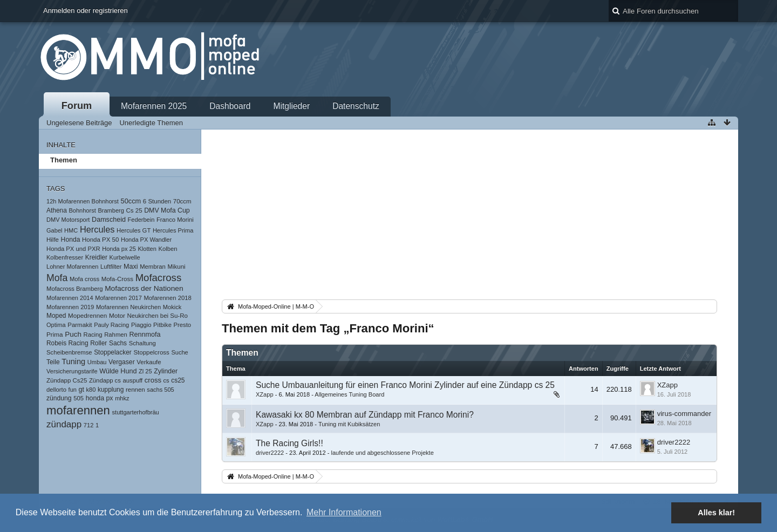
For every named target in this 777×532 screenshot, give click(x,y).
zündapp (64, 424)
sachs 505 (160, 390)
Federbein (141, 220)
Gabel (54, 230)
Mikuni (176, 267)
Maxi (131, 267)
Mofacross (159, 278)
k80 (91, 390)
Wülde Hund (118, 371)
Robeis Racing (67, 343)
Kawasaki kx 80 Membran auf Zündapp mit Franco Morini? (365, 415)
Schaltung (142, 343)
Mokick (172, 307)
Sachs (118, 343)
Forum (77, 106)
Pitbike (162, 325)
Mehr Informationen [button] (344, 512)
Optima (56, 325)
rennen (135, 390)
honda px (100, 398)
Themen (64, 160)
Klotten (147, 249)
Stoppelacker (113, 352)
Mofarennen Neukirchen (128, 307)
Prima (55, 334)
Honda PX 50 (100, 240)
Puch (73, 334)
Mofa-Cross (117, 279)
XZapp (265, 394)
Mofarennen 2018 (167, 298)
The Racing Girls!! (289, 443)
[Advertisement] (469, 216)
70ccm (182, 201)
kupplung (111, 390)
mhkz (122, 398)
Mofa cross (84, 279)
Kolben (168, 249)
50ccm (131, 201)
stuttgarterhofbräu (136, 412)
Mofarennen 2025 (154, 106)
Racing (93, 335)
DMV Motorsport (68, 220)
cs (166, 380)
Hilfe (53, 240)
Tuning (73, 362)
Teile (53, 362)
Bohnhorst (82, 210)
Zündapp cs (105, 380)
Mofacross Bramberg (75, 289)
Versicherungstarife (72, 371)
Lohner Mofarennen (72, 267)
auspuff (132, 380)
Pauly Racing (111, 325)
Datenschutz (356, 106)
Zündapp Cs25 (67, 380)
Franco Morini (175, 220)
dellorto (56, 390)
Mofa (57, 278)
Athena (57, 210)
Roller (98, 343)
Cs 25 (134, 210)
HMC (71, 230)
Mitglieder (292, 106)
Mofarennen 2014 (70, 298)
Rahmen (116, 335)
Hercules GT (134, 230)
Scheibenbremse (69, 352)
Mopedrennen (87, 315)
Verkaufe (149, 362)
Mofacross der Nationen (144, 288)
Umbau (97, 362)
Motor (117, 315)
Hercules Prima (173, 230)
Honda (71, 240)
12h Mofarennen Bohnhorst (83, 201)
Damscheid (109, 220)
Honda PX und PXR (73, 249)
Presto (183, 325)
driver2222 (270, 453)
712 (88, 425)
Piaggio (141, 325)
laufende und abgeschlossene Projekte (382, 453)
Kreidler (96, 257)
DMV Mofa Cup (167, 210)
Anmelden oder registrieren (86, 11)
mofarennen (78, 410)
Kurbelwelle (125, 257)
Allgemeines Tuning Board (349, 394)
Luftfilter (111, 267)
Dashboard (230, 106)
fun (73, 390)
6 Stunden (157, 201)
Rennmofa (145, 335)
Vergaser (122, 362)
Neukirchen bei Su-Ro (157, 316)
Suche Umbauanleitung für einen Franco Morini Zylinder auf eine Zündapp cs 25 (405, 385)
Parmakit (80, 325)
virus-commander (684, 414)
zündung (59, 398)
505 (79, 398)
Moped (56, 316)
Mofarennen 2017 (118, 298)
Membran (153, 267)
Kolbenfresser (65, 257)
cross (153, 380)
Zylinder (166, 371)
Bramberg (111, 210)
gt (81, 390)
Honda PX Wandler (146, 240)
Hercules (97, 229)
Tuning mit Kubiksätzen (349, 424)
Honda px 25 (119, 249)
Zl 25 (145, 371)
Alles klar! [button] (716, 513)
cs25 (178, 380)
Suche (179, 352)
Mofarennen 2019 (70, 307)
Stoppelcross (151, 352)
